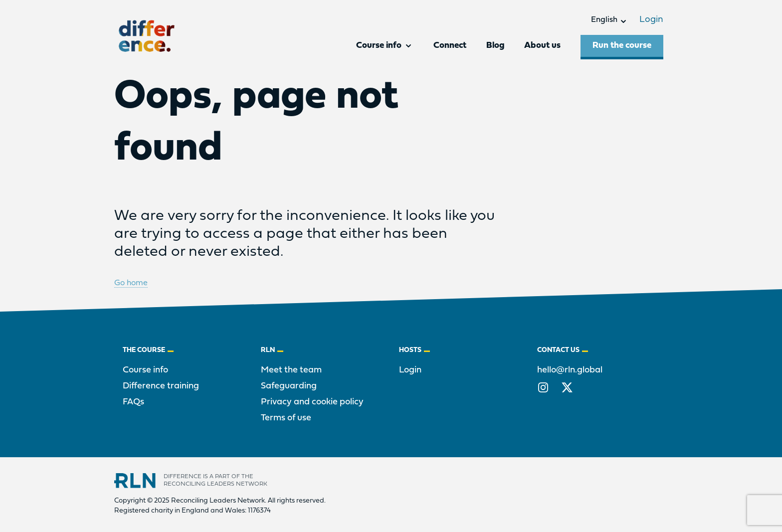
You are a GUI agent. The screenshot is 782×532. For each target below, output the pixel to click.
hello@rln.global (570, 370)
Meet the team (291, 370)
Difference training (161, 386)
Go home (131, 283)
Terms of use (286, 418)
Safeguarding (289, 386)
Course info (145, 370)
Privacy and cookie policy (312, 402)
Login (651, 20)
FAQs (133, 402)
